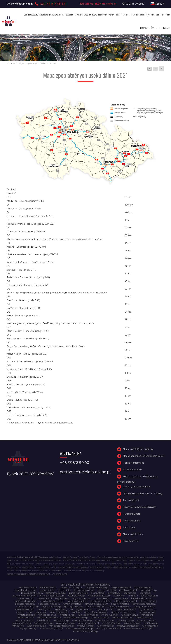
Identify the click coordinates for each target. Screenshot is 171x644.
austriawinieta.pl (48, 587)
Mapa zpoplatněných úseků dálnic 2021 (143, 456)
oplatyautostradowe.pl (125, 601)
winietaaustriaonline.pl (49, 618)
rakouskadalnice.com (49, 604)
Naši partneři (130, 528)
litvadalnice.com (149, 596)
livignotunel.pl (62, 598)
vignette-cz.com (85, 609)
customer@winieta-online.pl (98, 4)
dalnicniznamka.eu (56, 593)
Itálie (168, 14)
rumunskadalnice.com (96, 604)
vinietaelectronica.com (96, 612)
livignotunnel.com (82, 598)
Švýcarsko (150, 14)
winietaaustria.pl (26, 618)
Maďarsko (160, 14)
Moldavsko (103, 14)
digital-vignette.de (78, 593)
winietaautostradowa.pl (76, 618)
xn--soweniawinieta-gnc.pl (79, 629)
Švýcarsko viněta (132, 521)
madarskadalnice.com (26, 601)
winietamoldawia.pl (82, 620)
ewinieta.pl (119, 596)
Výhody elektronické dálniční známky (142, 493)
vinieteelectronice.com (123, 612)
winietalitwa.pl (43, 620)
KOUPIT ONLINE (135, 4)
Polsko (112, 14)
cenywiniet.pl (64, 590)
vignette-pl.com (105, 609)
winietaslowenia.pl (66, 623)
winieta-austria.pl (26, 615)
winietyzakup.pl (150, 626)
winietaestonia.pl (24, 620)
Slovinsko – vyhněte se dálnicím (139, 507)
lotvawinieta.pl (102, 598)
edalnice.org (130, 593)
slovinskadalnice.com (28, 607)
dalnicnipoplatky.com (32, 593)
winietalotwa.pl (61, 620)
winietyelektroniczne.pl (62, 626)
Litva (86, 14)
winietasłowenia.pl (111, 623)
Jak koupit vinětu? (132, 470)
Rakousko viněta (132, 514)
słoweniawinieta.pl (24, 609)
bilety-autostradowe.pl (96, 587)
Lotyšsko (93, 14)
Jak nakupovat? (31, 14)
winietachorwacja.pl (123, 618)
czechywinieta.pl (128, 590)
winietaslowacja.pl (44, 623)
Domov (11, 63)
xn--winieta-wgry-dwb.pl (85, 631)
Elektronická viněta (133, 534)
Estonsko (79, 14)
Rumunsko (120, 14)
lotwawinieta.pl (120, 598)
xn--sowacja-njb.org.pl (51, 629)
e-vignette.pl (98, 593)
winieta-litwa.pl (67, 615)
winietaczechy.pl (145, 618)
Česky (157, 4)
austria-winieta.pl (28, 587)
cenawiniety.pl (47, 590)
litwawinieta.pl (44, 598)
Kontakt (167, 28)
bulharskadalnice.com (25, 590)
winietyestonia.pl (85, 626)
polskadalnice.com (25, 604)
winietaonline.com (105, 620)
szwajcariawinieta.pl (144, 607)
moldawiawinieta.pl (77, 601)
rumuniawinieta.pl (72, 604)
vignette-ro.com (148, 609)
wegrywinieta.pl (147, 612)
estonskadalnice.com (99, 596)
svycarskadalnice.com (120, 607)
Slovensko (130, 14)
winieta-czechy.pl (47, 615)
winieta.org (147, 615)
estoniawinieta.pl (76, 596)
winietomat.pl (151, 623)
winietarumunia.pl (147, 620)
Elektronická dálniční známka (138, 449)
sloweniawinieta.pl (95, 607)
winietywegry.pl (105, 626)
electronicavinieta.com (25, 596)
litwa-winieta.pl (26, 598)
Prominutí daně (131, 500)
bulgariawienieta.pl (121, 587)
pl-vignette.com (148, 601)
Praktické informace (133, 463)
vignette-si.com (24, 612)
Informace (145, 28)
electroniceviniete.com (52, 596)
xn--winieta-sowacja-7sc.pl (138, 629)
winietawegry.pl (132, 623)
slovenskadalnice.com (144, 604)
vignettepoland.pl (59, 612)
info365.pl (133, 596)
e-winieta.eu (114, 593)
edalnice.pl (145, 593)
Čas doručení (156, 28)
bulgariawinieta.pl (143, 587)
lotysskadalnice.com (142, 598)
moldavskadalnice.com (52, 601)
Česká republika (66, 14)
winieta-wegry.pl (110, 615)
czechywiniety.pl (148, 590)
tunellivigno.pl (44, 609)
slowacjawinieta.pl (74, 607)
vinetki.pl (76, 612)
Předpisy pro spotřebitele (136, 487)
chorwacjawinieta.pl (85, 590)
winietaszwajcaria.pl (88, 623)
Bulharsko (54, 14)
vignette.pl (41, 612)
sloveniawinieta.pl (120, 604)
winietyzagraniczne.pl (128, 626)
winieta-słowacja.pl (88, 615)
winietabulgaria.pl (100, 618)
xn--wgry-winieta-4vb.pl (108, 629)
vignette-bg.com (64, 609)
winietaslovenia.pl (22, 623)
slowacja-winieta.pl (51, 607)
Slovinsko (140, 14)
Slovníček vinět (131, 541)
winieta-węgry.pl (130, 615)
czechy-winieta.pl (107, 590)
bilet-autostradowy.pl (71, 587)
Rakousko (44, 14)
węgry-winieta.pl (28, 629)
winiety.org (18, 626)
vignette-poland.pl (126, 609)
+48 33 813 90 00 (50, 4)
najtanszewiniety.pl (100, 601)
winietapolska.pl (126, 620)
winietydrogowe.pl (37, 626)
